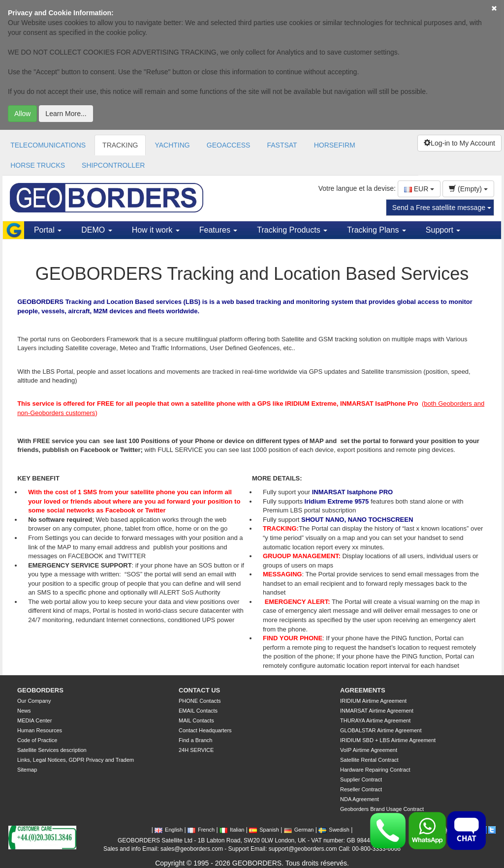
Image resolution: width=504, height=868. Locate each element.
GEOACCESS (229, 145)
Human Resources (40, 730)
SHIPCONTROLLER (113, 165)
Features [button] (219, 230)
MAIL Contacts (196, 720)
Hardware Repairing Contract (375, 770)
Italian (232, 830)
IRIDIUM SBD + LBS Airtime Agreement (388, 740)
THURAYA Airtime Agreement (375, 720)
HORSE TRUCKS (38, 165)
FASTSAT (282, 145)
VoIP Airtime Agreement (369, 750)
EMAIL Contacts (198, 711)
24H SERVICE (196, 750)
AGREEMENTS (363, 690)
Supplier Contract (361, 779)
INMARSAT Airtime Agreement (377, 711)
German (299, 830)
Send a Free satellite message (442, 208)
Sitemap (27, 770)
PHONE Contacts (200, 701)
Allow (22, 114)
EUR (419, 189)
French (201, 830)
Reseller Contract (361, 789)
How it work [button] (156, 230)
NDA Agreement (360, 799)
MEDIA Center (34, 720)
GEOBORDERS (40, 690)
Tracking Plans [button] (377, 230)
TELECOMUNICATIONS (48, 145)
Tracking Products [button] (292, 230)
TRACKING (120, 145)
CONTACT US (199, 690)
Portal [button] (48, 230)
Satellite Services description (52, 750)
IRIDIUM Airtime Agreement (373, 701)
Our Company (34, 701)
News (24, 711)
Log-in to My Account (459, 143)
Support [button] (443, 230)
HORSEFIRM (335, 145)
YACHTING (172, 145)
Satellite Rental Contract (369, 760)
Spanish (264, 830)
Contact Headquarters (205, 730)
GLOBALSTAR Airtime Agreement (381, 730)
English (169, 830)
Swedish (334, 830)
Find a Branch (195, 740)
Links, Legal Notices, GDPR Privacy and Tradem (76, 760)
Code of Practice (37, 740)
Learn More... (66, 114)
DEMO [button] (96, 230)
